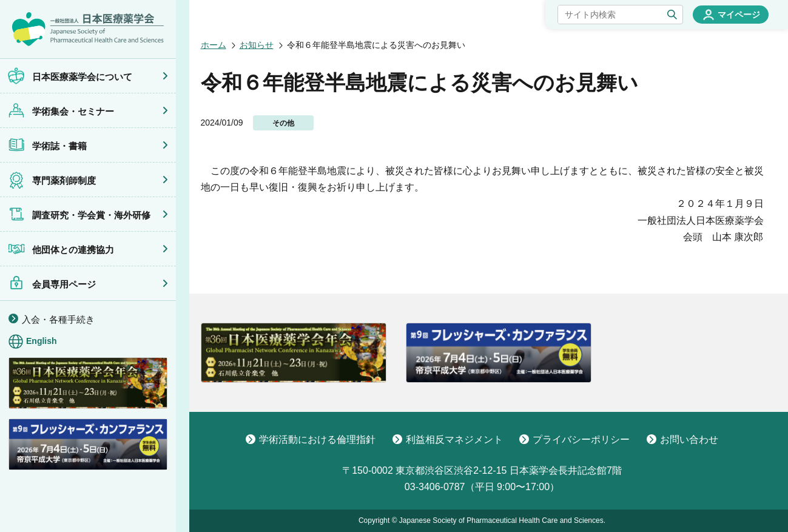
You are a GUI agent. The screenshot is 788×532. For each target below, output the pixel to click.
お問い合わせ (682, 439)
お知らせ (257, 45)
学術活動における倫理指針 (311, 439)
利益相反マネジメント (448, 439)
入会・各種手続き (58, 319)
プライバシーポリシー (574, 439)
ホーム (214, 45)
